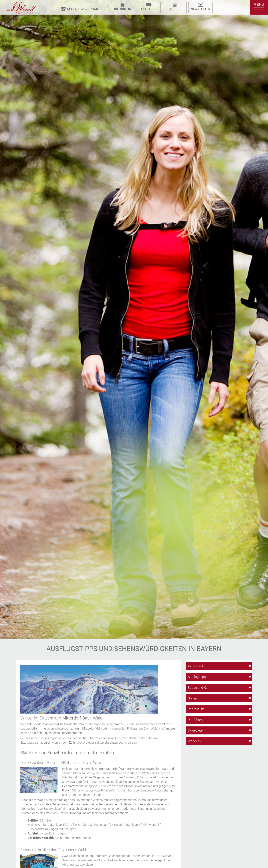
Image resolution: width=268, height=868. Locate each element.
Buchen (175, 9)
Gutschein (123, 9)
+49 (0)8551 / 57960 (83, 9)
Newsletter (201, 9)
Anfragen (149, 9)
